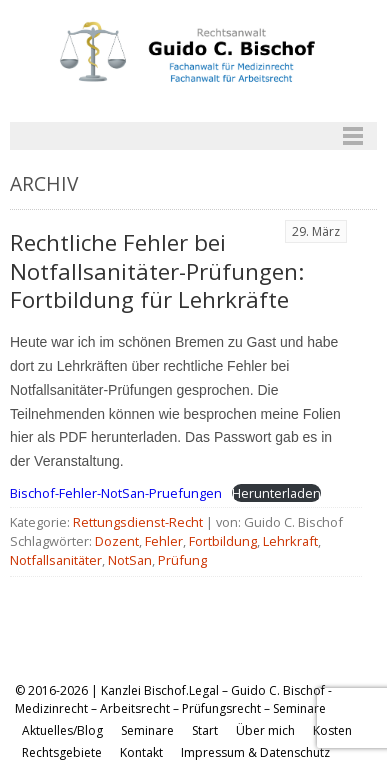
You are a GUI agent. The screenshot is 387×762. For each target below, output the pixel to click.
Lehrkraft (290, 541)
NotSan (130, 560)
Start (205, 730)
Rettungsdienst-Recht (138, 522)
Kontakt (141, 752)
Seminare (147, 730)
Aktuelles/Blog (62, 730)
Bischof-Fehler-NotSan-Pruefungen (116, 493)
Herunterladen (276, 493)
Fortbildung (223, 541)
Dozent (117, 541)
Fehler (164, 541)
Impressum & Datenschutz (255, 752)
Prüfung (182, 560)
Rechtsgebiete (62, 752)
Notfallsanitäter (56, 560)
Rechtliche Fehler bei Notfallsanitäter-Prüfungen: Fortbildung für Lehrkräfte (157, 271)
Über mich (265, 730)
